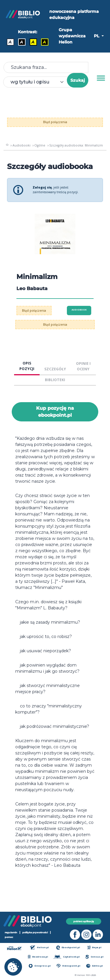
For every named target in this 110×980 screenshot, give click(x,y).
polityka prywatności (35, 932)
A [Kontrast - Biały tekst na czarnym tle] (22, 42)
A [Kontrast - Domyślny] (10, 42)
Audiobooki (22, 145)
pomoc (9, 937)
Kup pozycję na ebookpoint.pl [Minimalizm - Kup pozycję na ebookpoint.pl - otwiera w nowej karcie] (55, 412)
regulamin (11, 932)
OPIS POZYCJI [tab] (27, 366)
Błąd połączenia (55, 122)
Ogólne (40, 145)
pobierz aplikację (84, 921)
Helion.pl (39, 947)
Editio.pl (94, 966)
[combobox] (39, 82)
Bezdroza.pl (38, 957)
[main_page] (7, 145)
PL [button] (97, 36)
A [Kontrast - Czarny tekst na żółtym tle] (33, 42)
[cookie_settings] (13, 967)
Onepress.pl (40, 966)
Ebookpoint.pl (68, 947)
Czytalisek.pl (66, 957)
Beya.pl (95, 947)
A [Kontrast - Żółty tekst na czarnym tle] (44, 42)
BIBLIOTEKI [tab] (55, 380)
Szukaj (78, 80)
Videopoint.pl (68, 966)
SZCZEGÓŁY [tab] (55, 369)
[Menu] (101, 78)
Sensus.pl (94, 957)
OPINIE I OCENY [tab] (83, 366)
